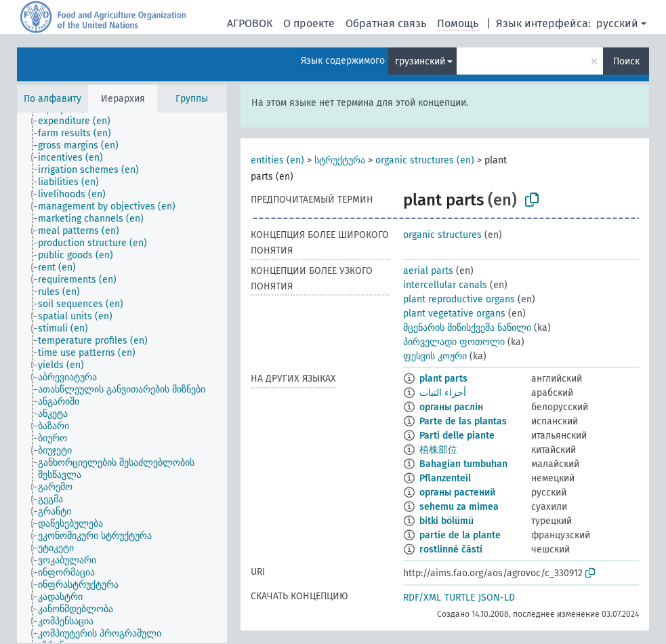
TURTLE (460, 598)
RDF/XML (422, 598)
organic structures (442, 235)
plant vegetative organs (454, 314)
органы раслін (451, 407)
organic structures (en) (425, 160)
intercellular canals (445, 285)
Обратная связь (386, 23)
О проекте (309, 23)
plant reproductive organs (459, 299)
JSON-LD (497, 598)
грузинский (420, 61)
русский (617, 23)
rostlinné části (451, 549)
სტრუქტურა (340, 160)
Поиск (626, 61)
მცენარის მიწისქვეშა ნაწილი (467, 328)
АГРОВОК (250, 23)
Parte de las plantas (463, 421)
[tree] (122, 378)
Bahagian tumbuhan (463, 464)
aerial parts (428, 271)
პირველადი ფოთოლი (454, 342)
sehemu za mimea (459, 507)
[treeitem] (80, 121)
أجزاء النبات (443, 393)
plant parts (443, 379)
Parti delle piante (457, 436)
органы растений (457, 492)
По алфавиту (53, 99)
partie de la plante (460, 535)
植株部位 (438, 450)
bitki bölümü (446, 521)
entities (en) (277, 160)
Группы (192, 99)
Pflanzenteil (445, 478)
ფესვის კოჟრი (435, 356)
